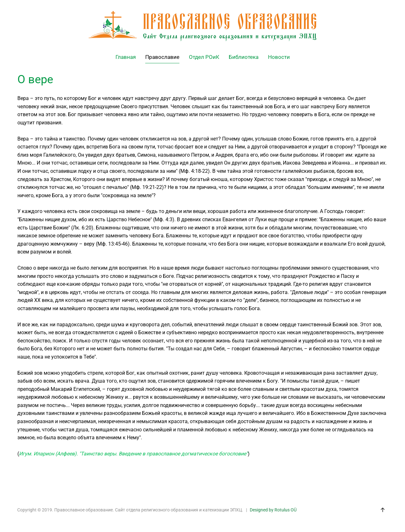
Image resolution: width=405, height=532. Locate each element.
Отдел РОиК (204, 57)
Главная (126, 57)
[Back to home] (202, 26)
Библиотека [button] (244, 57)
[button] (382, 510)
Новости (279, 57)
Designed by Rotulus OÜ (273, 510)
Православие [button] (162, 57)
